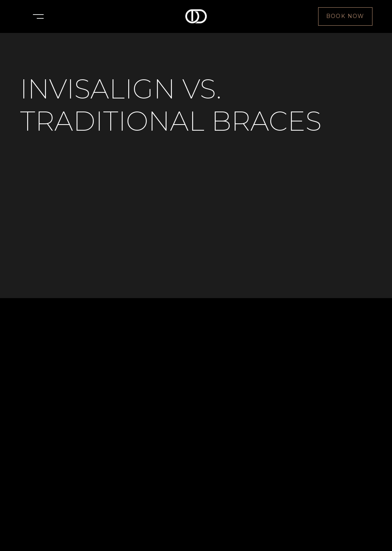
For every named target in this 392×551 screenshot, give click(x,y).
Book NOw (345, 16)
